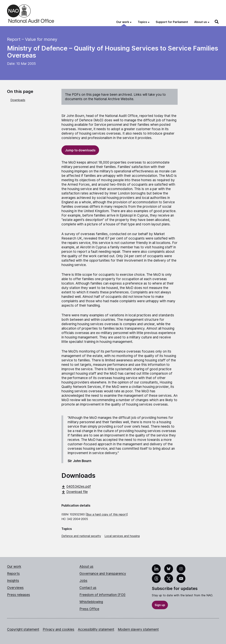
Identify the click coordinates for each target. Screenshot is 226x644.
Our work (14, 567)
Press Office (89, 609)
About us (86, 567)
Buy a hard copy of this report (107, 514)
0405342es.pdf (76, 487)
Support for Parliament (172, 22)
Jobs (83, 581)
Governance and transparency (103, 574)
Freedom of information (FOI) (102, 595)
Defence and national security (81, 536)
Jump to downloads (80, 150)
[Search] (217, 22)
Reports (13, 574)
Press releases (19, 595)
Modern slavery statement (138, 629)
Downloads (18, 100)
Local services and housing (122, 536)
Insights (13, 581)
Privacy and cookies (59, 629)
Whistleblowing (91, 602)
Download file (75, 492)
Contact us (88, 588)
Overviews (15, 588)
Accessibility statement (96, 629)
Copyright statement (23, 629)
